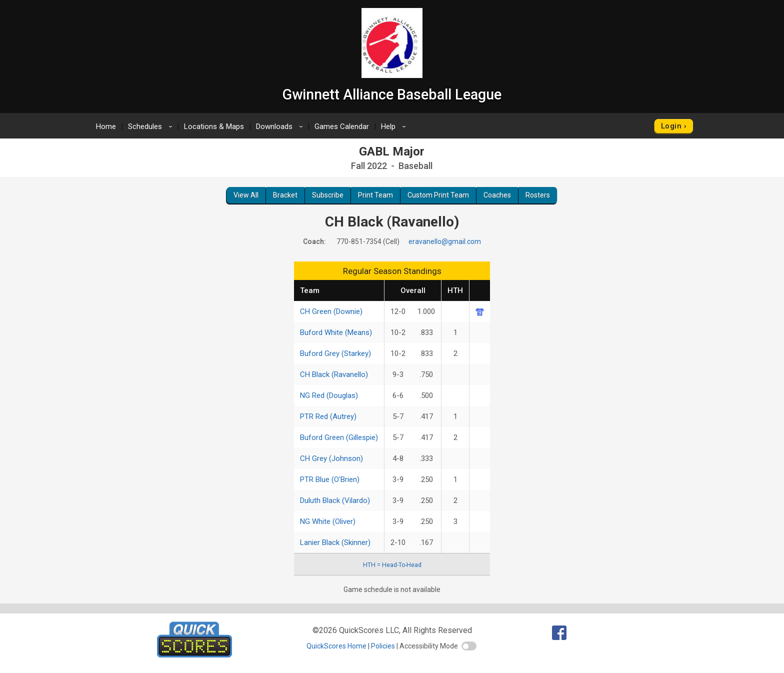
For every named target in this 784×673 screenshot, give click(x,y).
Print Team (375, 195)
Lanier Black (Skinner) (335, 542)
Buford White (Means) (336, 332)
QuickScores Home (336, 646)
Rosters (538, 195)
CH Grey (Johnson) (331, 458)
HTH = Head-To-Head (392, 565)
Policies (383, 646)
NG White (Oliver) (328, 521)
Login (671, 126)
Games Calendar (342, 126)
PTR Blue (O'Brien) (330, 479)
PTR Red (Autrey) (328, 416)
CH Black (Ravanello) (334, 374)
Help (395, 126)
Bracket (285, 195)
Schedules (152, 126)
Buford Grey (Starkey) (335, 353)
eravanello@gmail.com (445, 241)
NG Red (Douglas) (329, 395)
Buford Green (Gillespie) (339, 437)
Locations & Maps (214, 126)
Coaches (497, 195)
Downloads (281, 126)
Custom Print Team (438, 195)
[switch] (469, 646)
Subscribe (328, 195)
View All (246, 195)
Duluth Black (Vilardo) (335, 500)
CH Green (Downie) (331, 311)
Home (106, 126)
